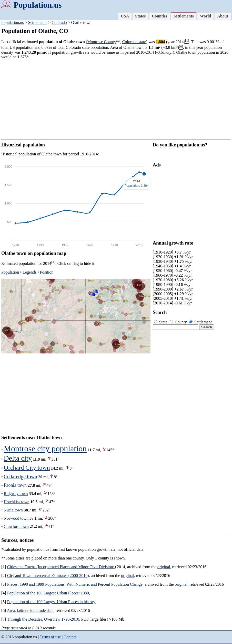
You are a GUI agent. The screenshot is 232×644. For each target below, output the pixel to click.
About (223, 16)
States (140, 16)
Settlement (200, 322)
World (206, 16)
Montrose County (102, 42)
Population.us (38, 5)
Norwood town (16, 518)
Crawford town (16, 526)
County (179, 322)
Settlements (184, 16)
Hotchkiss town (17, 502)
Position (47, 272)
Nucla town (13, 510)
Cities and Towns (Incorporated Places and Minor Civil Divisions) (62, 567)
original (164, 567)
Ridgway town (16, 494)
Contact (70, 637)
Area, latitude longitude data (30, 610)
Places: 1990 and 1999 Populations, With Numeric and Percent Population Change (75, 584)
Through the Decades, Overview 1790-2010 (43, 619)
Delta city (18, 458)
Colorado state (134, 42)
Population (10, 272)
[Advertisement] (116, 99)
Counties (159, 16)
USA (125, 16)
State (161, 322)
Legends (29, 272)
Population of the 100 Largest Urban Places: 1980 (48, 593)
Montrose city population (45, 449)
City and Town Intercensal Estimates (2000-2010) (48, 576)
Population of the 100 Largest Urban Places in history (51, 602)
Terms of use (50, 637)
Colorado (59, 22)
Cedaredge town (21, 477)
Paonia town (15, 485)
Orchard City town (27, 468)
